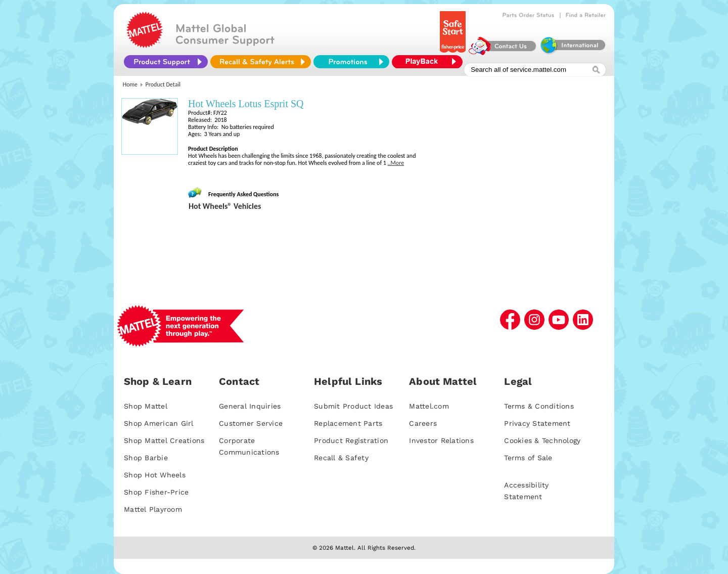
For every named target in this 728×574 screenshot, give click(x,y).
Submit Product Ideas (353, 406)
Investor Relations (441, 440)
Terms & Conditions (539, 406)
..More (396, 163)
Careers (423, 423)
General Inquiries (250, 406)
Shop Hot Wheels (155, 475)
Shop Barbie (146, 458)
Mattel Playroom (153, 509)
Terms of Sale (528, 458)
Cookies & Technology (542, 440)
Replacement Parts (348, 423)
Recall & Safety (341, 458)
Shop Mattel (146, 406)
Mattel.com (429, 406)
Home (130, 84)
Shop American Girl (159, 423)
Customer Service (251, 423)
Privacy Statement (537, 423)
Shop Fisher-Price (156, 492)
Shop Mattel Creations (164, 440)
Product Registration (351, 440)
